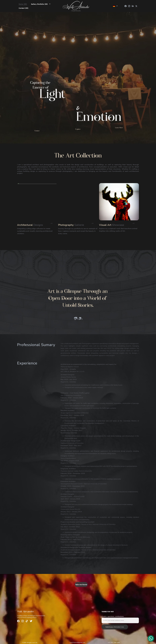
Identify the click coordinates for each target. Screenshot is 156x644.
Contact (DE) (24, 8)
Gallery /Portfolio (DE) (39, 4)
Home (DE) (23, 4)
